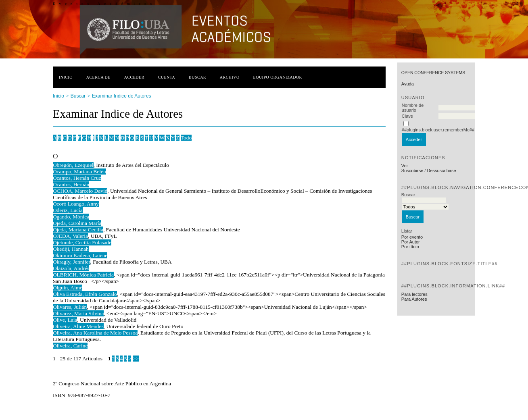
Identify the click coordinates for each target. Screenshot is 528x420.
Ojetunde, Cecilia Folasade (82, 242)
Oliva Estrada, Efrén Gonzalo (85, 294)
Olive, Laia (65, 320)
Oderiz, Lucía (68, 210)
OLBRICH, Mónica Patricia (83, 275)
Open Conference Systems (433, 73)
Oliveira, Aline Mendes (78, 326)
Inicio (66, 77)
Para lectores (414, 294)
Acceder (134, 77)
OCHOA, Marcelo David (80, 191)
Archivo (230, 77)
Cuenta (167, 77)
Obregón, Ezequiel (73, 165)
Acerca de (98, 77)
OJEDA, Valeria (70, 236)
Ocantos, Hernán (71, 184)
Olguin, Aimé (68, 288)
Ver (405, 166)
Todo (186, 138)
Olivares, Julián (70, 307)
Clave (407, 116)
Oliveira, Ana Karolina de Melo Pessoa (95, 333)
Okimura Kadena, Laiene (80, 255)
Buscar (197, 77)
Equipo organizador (278, 77)
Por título (410, 247)
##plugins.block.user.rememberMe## (438, 130)
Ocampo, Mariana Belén (79, 172)
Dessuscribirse (441, 170)
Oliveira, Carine (70, 346)
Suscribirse (412, 170)
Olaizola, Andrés (71, 268)
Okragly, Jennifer (72, 262)
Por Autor (411, 242)
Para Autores (414, 299)
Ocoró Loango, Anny (76, 204)
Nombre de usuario (413, 108)
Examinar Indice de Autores (122, 96)
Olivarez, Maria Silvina (78, 313)
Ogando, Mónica (71, 217)
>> (136, 359)
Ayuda (408, 84)
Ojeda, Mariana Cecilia (78, 230)
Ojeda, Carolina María (77, 223)
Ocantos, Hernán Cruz (77, 178)
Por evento (412, 237)
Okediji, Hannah (71, 249)
